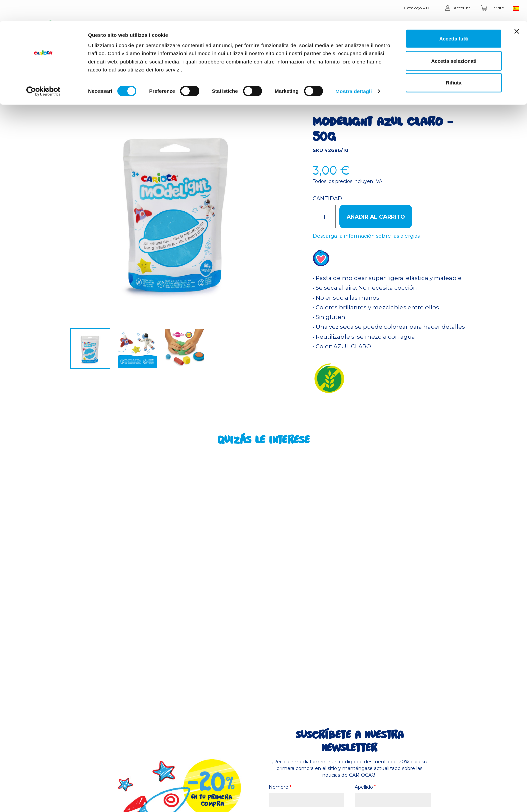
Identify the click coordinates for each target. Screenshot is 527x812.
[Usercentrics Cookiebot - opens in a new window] (44, 71)
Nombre (280, 787)
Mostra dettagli (354, 70)
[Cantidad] (324, 217)
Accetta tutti (454, 18)
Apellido (365, 787)
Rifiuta (454, 62)
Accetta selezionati (454, 40)
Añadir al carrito (376, 217)
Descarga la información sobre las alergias (366, 236)
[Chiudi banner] (517, 10)
